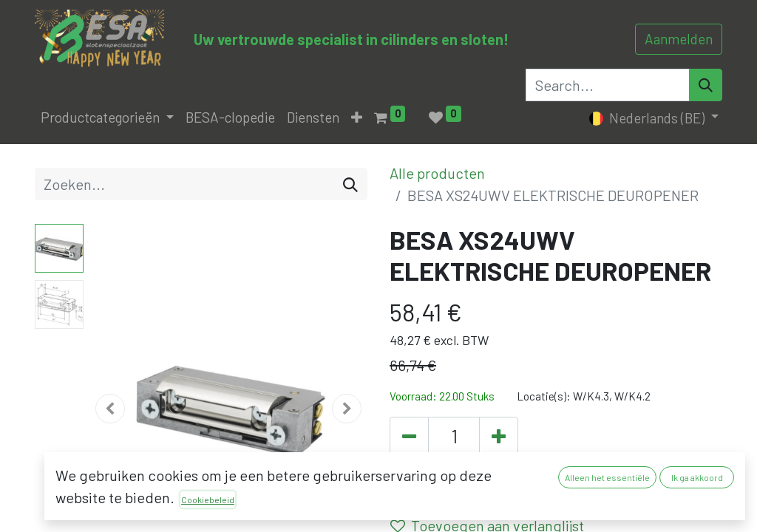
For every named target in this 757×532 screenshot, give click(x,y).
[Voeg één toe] (499, 437)
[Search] (706, 85)
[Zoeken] (350, 184)
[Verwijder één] (409, 437)
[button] (357, 118)
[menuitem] (230, 118)
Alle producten (437, 173)
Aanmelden (679, 39)
